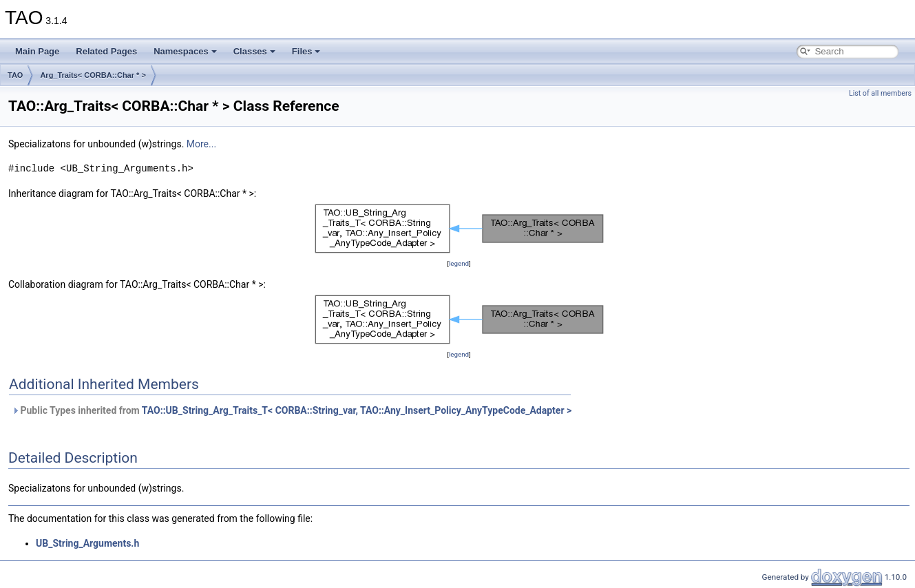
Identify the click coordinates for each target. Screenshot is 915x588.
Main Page (37, 51)
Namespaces (185, 51)
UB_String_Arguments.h (87, 543)
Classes (254, 51)
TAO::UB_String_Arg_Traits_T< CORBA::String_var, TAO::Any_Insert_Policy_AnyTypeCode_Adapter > (357, 410)
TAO (15, 75)
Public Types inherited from (292, 410)
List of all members (880, 93)
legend (459, 263)
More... (201, 144)
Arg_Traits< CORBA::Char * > (93, 75)
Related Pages (106, 51)
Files (306, 51)
